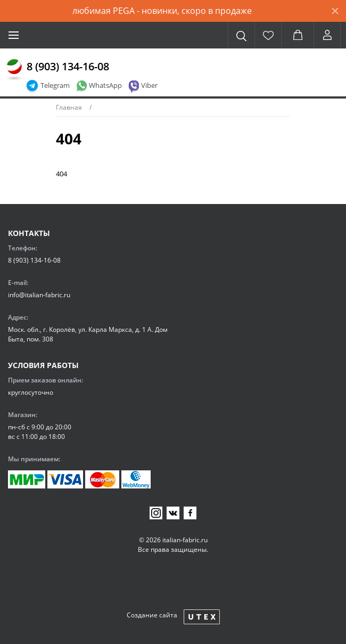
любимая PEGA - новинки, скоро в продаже (162, 11)
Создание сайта (152, 615)
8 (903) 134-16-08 (68, 66)
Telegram (55, 85)
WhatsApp (105, 85)
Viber (149, 85)
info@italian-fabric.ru (39, 295)
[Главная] (14, 70)
